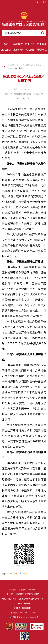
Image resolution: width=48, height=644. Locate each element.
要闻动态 (18, 44)
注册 (44, 2)
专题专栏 (42, 50)
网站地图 (12, 590)
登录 (36, 2)
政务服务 (42, 44)
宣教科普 (18, 50)
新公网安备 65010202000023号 (26, 617)
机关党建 (30, 50)
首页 (6, 44)
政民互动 (6, 50)
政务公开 (30, 44)
